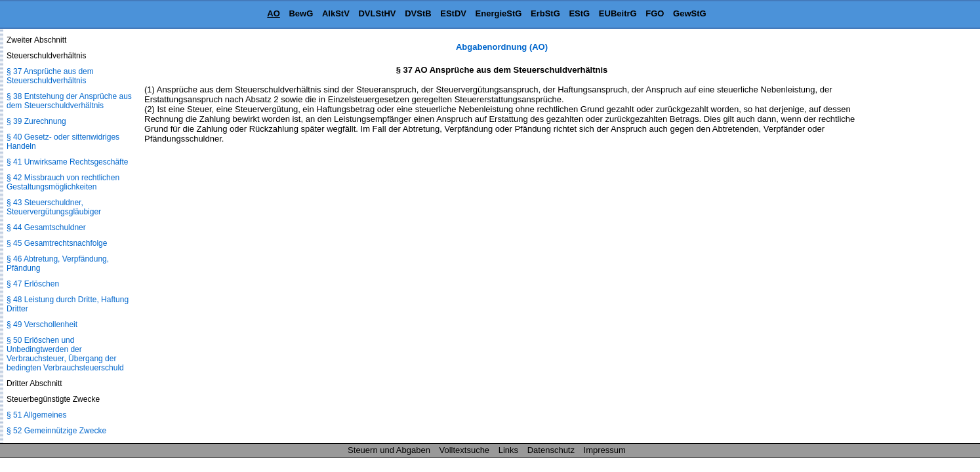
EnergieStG (499, 13)
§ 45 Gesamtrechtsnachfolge (57, 243)
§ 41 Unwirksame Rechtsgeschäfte (67, 162)
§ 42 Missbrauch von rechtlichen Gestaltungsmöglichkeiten (63, 182)
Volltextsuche (465, 450)
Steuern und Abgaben (389, 450)
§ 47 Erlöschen (33, 284)
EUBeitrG (618, 13)
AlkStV (336, 13)
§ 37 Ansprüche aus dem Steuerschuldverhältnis (50, 76)
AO (274, 13)
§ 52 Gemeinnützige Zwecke (56, 431)
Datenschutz (551, 450)
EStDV (453, 13)
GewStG (690, 13)
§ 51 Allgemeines (36, 415)
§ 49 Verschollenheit (42, 324)
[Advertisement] (914, 239)
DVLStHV (377, 13)
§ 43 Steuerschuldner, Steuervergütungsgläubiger (54, 207)
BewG (301, 13)
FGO (655, 13)
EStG (579, 13)
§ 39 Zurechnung (36, 121)
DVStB (418, 13)
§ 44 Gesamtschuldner (46, 227)
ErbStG (545, 13)
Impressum (605, 450)
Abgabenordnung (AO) (502, 47)
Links (508, 450)
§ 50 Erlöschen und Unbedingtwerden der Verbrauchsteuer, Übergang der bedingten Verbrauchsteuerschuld (65, 354)
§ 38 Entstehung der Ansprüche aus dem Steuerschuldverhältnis (69, 101)
